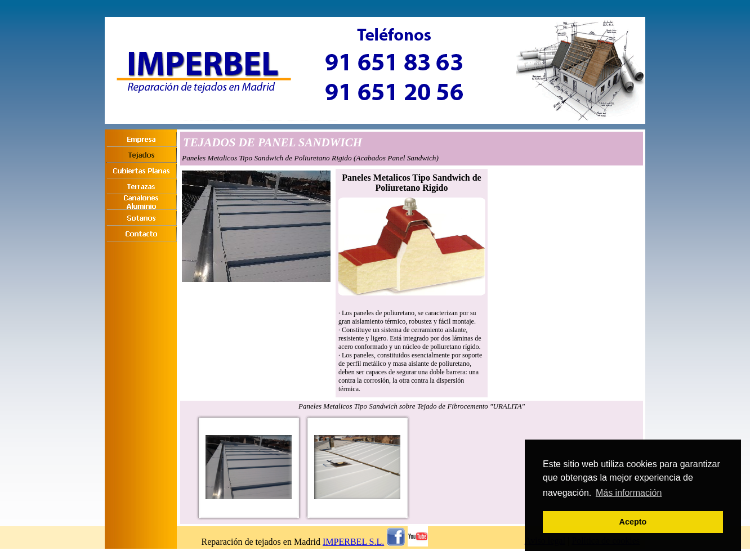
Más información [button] (629, 493)
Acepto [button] (633, 522)
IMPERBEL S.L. (353, 542)
